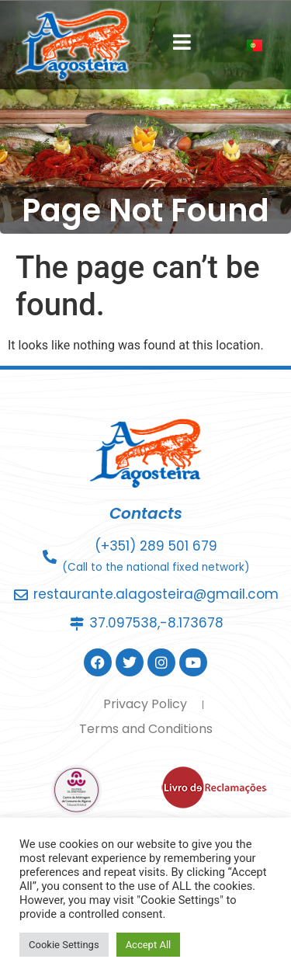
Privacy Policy (145, 704)
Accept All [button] (149, 945)
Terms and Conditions (146, 729)
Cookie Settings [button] (64, 945)
